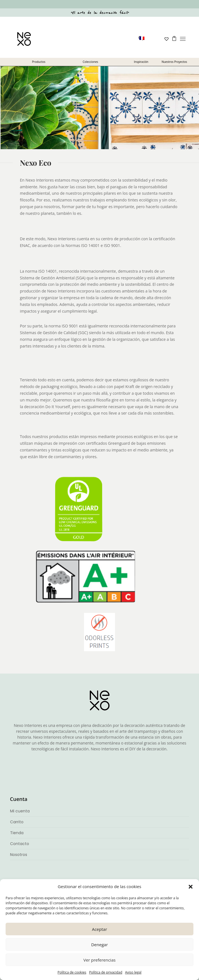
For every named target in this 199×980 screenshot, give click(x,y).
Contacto (20, 844)
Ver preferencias (99, 960)
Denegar (100, 945)
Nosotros (19, 855)
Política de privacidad (106, 972)
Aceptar (99, 929)
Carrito (17, 822)
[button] (191, 887)
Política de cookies (72, 972)
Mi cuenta (20, 811)
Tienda (17, 833)
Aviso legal (133, 972)
